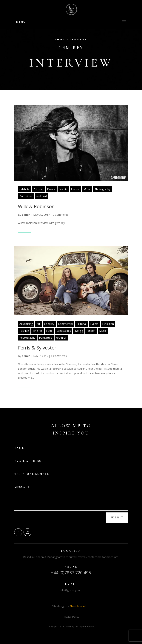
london (75, 189)
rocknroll (42, 196)
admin (26, 215)
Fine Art (38, 331)
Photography (102, 189)
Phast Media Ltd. (80, 606)
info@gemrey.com (71, 590)
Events (51, 189)
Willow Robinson (36, 206)
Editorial (38, 189)
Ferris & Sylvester (37, 348)
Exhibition (108, 324)
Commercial (65, 324)
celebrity (24, 189)
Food (49, 331)
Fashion (24, 331)
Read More (25, 230)
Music (87, 189)
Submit (117, 518)
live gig (63, 189)
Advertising (26, 324)
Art (38, 324)
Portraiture (26, 196)
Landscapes (64, 331)
